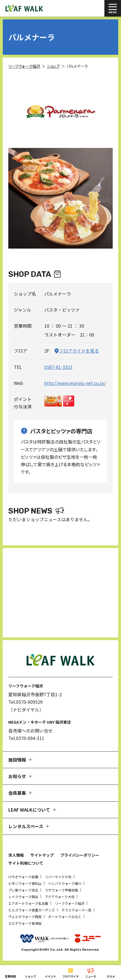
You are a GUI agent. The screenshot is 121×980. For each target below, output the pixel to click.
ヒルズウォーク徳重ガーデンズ (32, 910)
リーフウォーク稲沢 (70, 903)
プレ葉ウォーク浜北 (23, 890)
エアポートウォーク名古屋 (28, 903)
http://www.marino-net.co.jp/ (75, 383)
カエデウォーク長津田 (25, 923)
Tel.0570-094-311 (26, 738)
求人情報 (16, 855)
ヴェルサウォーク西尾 (25, 917)
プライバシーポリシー (80, 855)
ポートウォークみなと (65, 917)
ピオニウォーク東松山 (25, 883)
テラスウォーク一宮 (76, 910)
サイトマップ (42, 855)
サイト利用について (26, 863)
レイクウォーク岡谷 (23, 897)
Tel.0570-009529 (25, 702)
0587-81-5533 (58, 367)
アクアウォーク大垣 (60, 897)
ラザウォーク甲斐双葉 (61, 890)
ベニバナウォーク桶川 (65, 883)
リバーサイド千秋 (58, 877)
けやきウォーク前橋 (23, 877)
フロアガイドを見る (79, 351)
